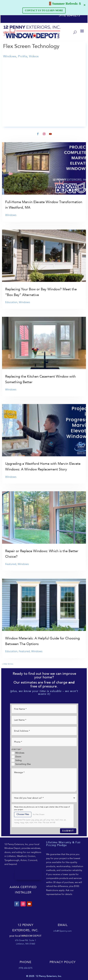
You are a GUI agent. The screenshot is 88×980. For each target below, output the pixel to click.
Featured (11, 564)
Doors (16, 757)
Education (11, 302)
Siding (17, 760)
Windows (10, 56)
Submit (68, 831)
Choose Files (23, 814)
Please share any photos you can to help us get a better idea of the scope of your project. (42, 808)
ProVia (23, 56)
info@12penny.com (63, 931)
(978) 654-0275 (69, 15)
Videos (34, 56)
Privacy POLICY (63, 962)
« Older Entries (8, 664)
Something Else (21, 764)
